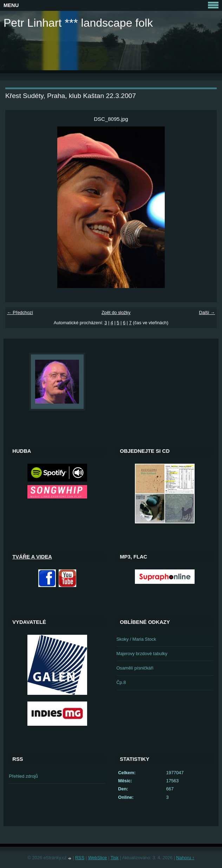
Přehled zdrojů (23, 776)
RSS (80, 858)
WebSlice (98, 858)
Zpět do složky (116, 312)
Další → (207, 312)
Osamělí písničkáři (135, 668)
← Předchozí (20, 312)
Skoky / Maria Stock (136, 639)
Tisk (115, 858)
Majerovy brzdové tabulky (142, 654)
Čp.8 (121, 682)
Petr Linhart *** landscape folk (78, 23)
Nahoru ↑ (185, 858)
